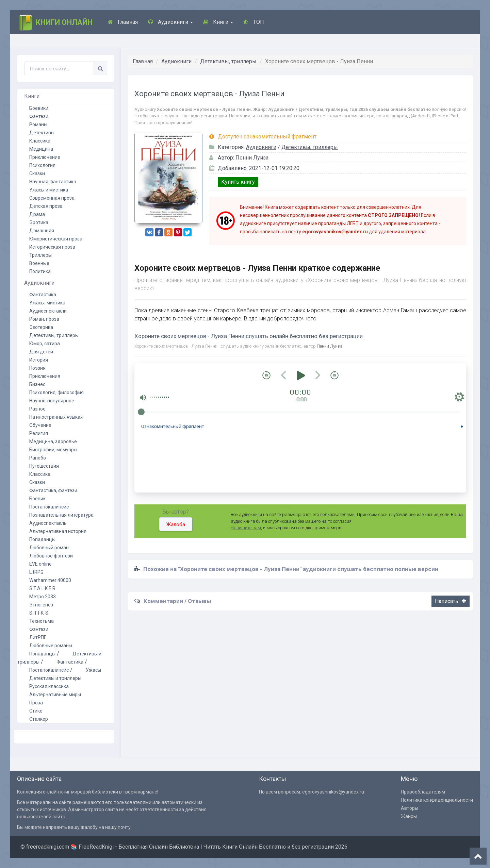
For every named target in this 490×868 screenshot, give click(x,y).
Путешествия (44, 466)
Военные (39, 263)
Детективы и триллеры (55, 678)
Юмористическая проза (56, 239)
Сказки (37, 173)
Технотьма (42, 621)
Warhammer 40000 (50, 580)
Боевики (39, 108)
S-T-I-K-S (39, 613)
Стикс (36, 711)
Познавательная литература (61, 515)
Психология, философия (56, 393)
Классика (40, 141)
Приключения (45, 376)
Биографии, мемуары (53, 450)
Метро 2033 (43, 597)
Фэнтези (39, 116)
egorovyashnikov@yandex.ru (333, 792)
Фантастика (43, 295)
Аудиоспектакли (48, 311)
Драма (37, 214)
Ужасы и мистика (49, 190)
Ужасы (93, 670)
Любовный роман (49, 548)
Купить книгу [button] (238, 182)
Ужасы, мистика (47, 303)
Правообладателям (423, 792)
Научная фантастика (53, 182)
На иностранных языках (56, 417)
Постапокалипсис (49, 507)
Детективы (42, 133)
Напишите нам (246, 528)
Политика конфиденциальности (437, 800)
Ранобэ (38, 458)
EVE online (40, 564)
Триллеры (40, 255)
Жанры (409, 816)
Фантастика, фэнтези (53, 490)
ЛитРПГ (38, 637)
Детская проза (46, 206)
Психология (42, 165)
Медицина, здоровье (53, 441)
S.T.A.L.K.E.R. (43, 588)
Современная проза (52, 198)
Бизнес (37, 384)
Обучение (40, 425)
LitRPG (36, 572)
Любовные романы (51, 646)
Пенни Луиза (252, 158)
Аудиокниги (170, 22)
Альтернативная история (58, 531)
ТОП (254, 22)
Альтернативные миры (55, 695)
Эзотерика (41, 327)
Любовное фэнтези (51, 556)
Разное (37, 409)
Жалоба (176, 524)
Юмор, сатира (45, 344)
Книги (218, 22)
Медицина (41, 149)
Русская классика (49, 686)
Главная (123, 22)
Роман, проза (44, 319)
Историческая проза (52, 247)
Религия (39, 433)
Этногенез (41, 605)
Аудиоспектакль (48, 523)
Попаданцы (42, 539)
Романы (38, 124)
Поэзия (37, 368)
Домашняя (42, 231)
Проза (36, 703)
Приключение (45, 157)
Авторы (410, 808)
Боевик (37, 499)
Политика (40, 271)
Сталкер (39, 719)
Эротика (39, 222)
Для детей (41, 352)
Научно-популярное (52, 401)
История (39, 360)
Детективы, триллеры (228, 61)
